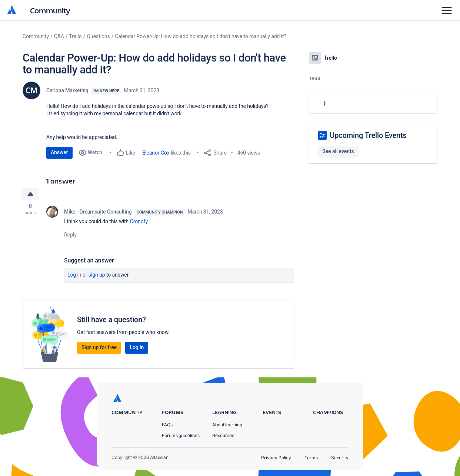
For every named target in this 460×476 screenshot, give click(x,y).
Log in (74, 275)
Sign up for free (99, 348)
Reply (70, 235)
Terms (311, 458)
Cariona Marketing (67, 90)
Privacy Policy (276, 458)
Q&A (59, 36)
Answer (59, 152)
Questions (98, 36)
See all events (338, 151)
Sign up (97, 275)
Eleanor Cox (156, 153)
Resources (223, 435)
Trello (76, 36)
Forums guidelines (181, 435)
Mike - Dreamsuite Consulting (98, 212)
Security (340, 458)
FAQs (167, 425)
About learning (227, 425)
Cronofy (140, 222)
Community (50, 10)
